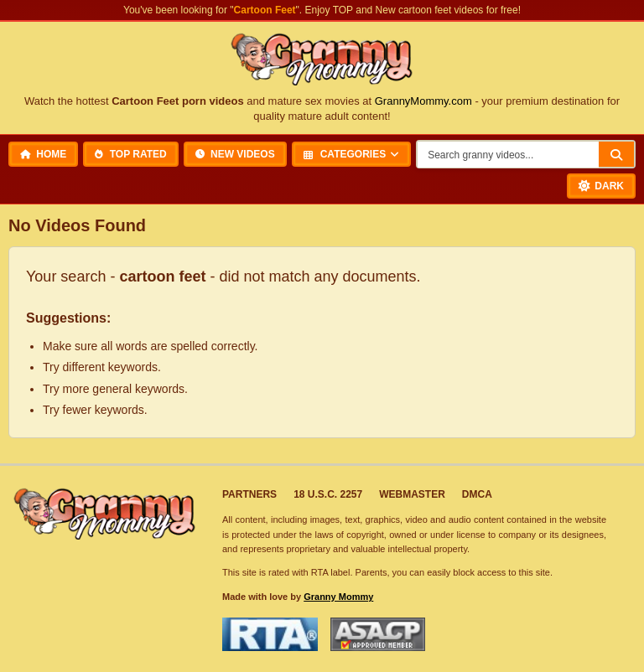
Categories (345, 154)
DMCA (477, 494)
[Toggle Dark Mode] (601, 186)
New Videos (235, 154)
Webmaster (412, 494)
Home (43, 154)
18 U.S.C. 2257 (328, 494)
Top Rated (130, 154)
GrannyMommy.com (423, 101)
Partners (249, 494)
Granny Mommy (338, 597)
